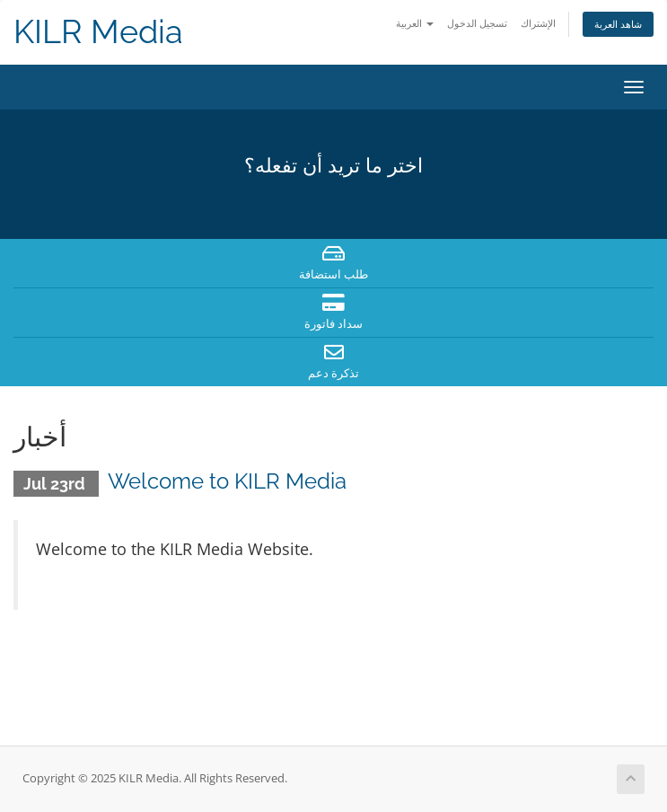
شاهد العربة (618, 24)
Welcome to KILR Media (227, 481)
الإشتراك (538, 23)
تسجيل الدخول (477, 23)
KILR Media (98, 32)
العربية (415, 23)
